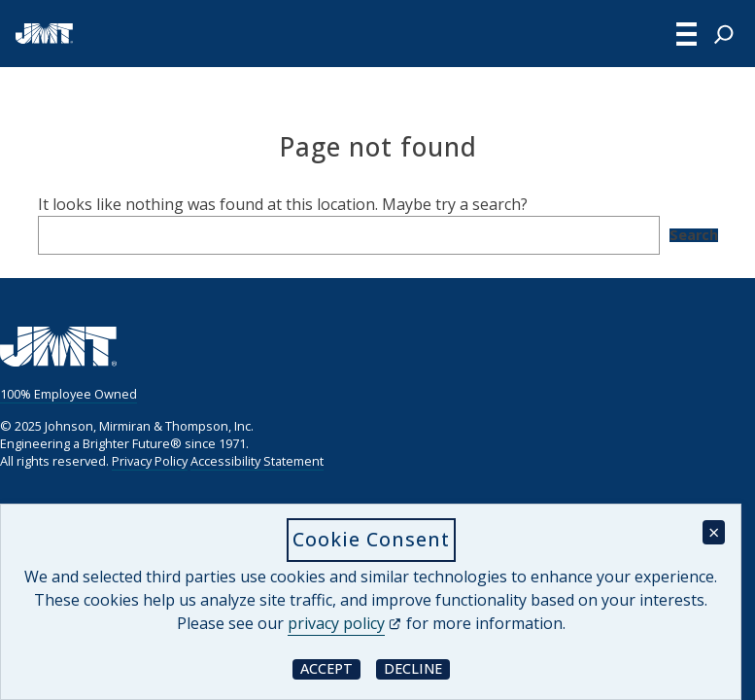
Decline (417, 668)
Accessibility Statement (257, 461)
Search (694, 235)
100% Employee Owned (69, 394)
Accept (330, 668)
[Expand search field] (724, 34)
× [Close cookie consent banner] (714, 532)
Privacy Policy (150, 461)
